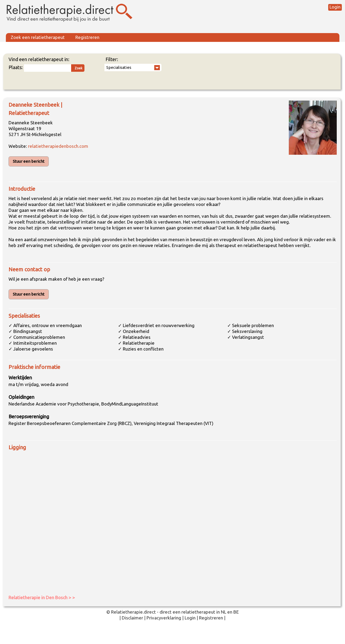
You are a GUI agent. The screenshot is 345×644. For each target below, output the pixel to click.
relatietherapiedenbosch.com (58, 146)
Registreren (87, 37)
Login (335, 7)
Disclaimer (132, 618)
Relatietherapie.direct (133, 612)
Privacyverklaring (164, 618)
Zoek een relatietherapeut (38, 37)
